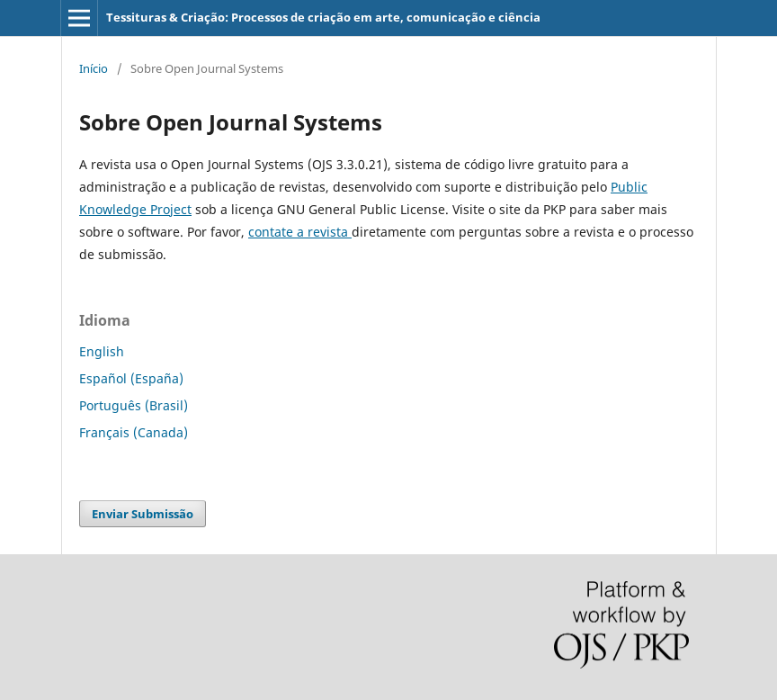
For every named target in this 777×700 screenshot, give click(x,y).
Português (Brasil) (134, 405)
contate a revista (300, 232)
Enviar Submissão (143, 514)
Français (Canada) (134, 432)
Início (94, 68)
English (102, 351)
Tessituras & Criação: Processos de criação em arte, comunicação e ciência (323, 17)
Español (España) (131, 378)
